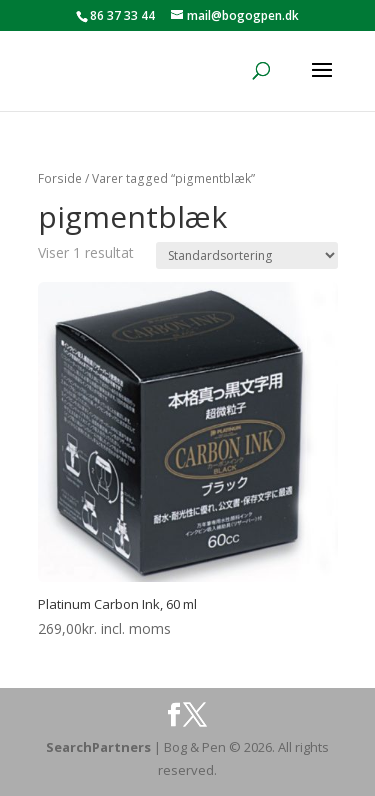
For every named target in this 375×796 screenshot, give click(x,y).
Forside (60, 178)
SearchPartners (100, 747)
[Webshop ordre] (247, 255)
